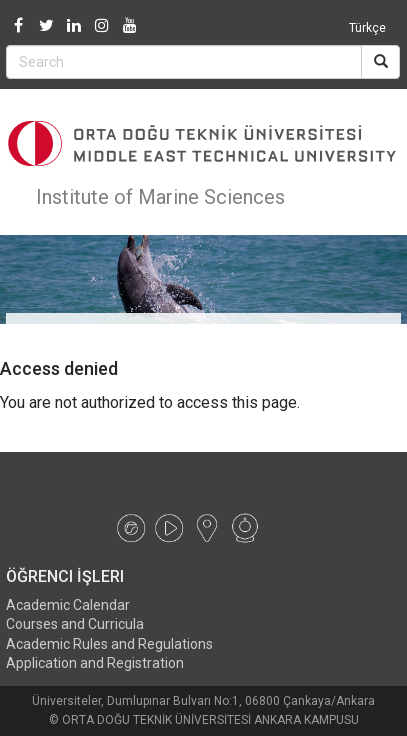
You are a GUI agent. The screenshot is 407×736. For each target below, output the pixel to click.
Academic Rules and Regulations (109, 644)
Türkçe (367, 28)
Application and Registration (95, 663)
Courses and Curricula (75, 624)
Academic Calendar (68, 605)
